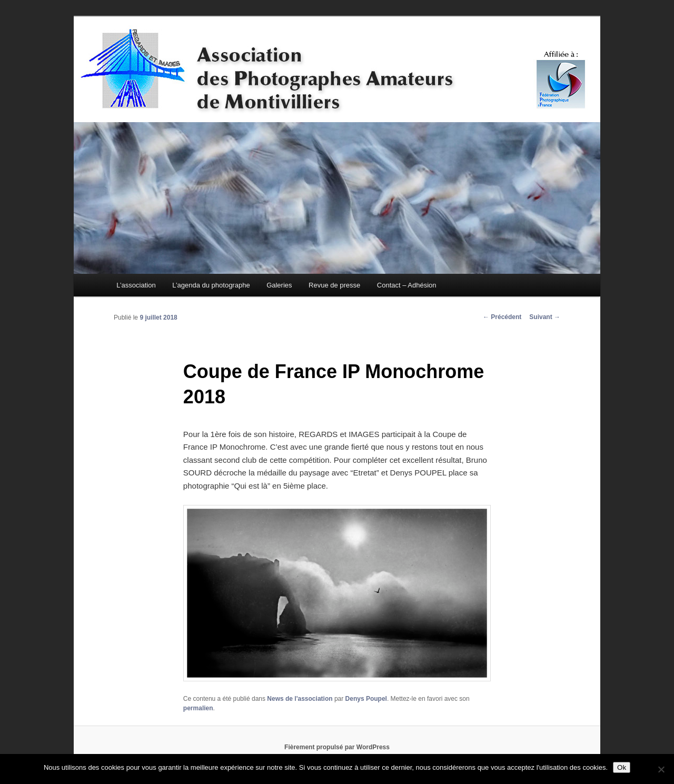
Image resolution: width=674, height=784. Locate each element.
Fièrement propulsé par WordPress (337, 747)
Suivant (545, 317)
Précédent (502, 317)
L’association (136, 285)
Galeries (279, 285)
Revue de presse (334, 285)
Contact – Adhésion (407, 285)
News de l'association (300, 699)
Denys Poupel (366, 699)
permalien (198, 708)
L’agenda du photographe (211, 285)
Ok (622, 767)
